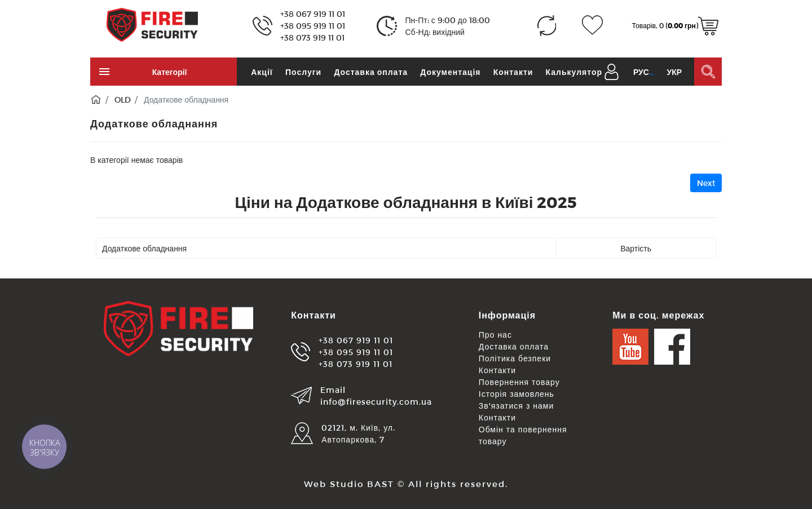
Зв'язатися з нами (517, 406)
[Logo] (152, 24)
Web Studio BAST (349, 484)
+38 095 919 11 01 (313, 26)
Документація (450, 72)
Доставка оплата (371, 72)
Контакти (513, 72)
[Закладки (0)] (592, 26)
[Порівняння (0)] (547, 26)
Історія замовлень (517, 394)
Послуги (303, 72)
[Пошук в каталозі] (708, 72)
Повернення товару (519, 382)
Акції (262, 72)
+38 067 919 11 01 (313, 14)
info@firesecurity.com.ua (376, 402)
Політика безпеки (515, 358)
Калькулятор (574, 72)
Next (706, 183)
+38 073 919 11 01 (312, 37)
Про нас (495, 335)
